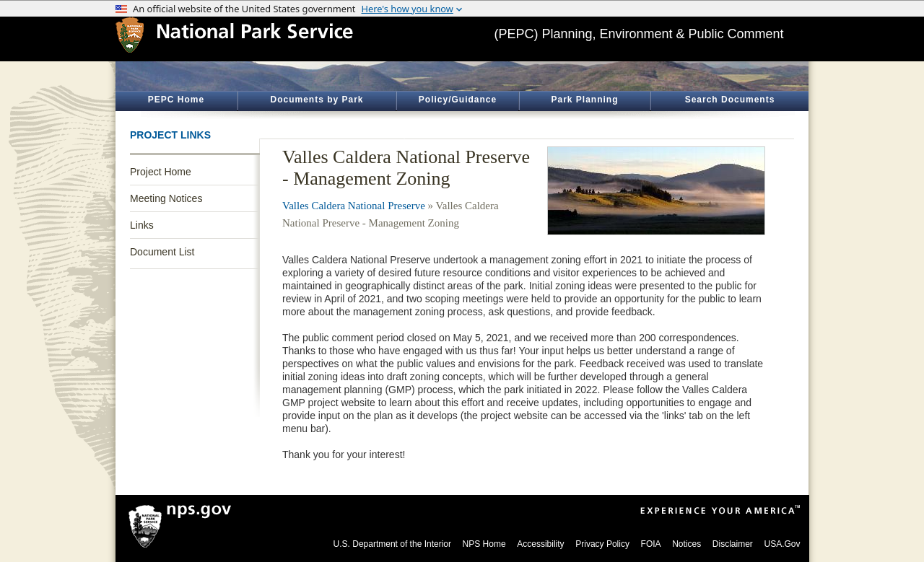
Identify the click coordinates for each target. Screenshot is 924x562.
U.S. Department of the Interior (392, 544)
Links (142, 225)
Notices (687, 544)
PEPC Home (176, 100)
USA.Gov (782, 544)
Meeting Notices (166, 198)
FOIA (651, 544)
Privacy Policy (602, 544)
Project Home (161, 172)
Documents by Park (317, 100)
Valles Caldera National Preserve (354, 206)
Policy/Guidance (458, 100)
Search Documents (730, 100)
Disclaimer (733, 544)
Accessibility (540, 544)
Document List (162, 252)
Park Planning (584, 100)
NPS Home (484, 544)
